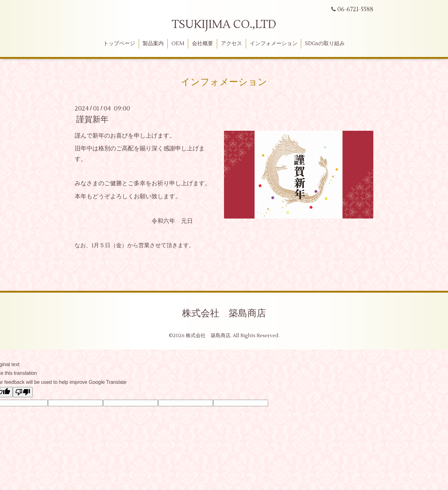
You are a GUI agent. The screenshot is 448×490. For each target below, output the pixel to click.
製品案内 (153, 44)
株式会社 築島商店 (224, 313)
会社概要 (203, 44)
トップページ (119, 44)
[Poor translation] (23, 392)
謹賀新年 (92, 120)
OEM (178, 44)
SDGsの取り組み (325, 44)
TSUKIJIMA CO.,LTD (224, 25)
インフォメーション (274, 44)
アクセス (231, 44)
